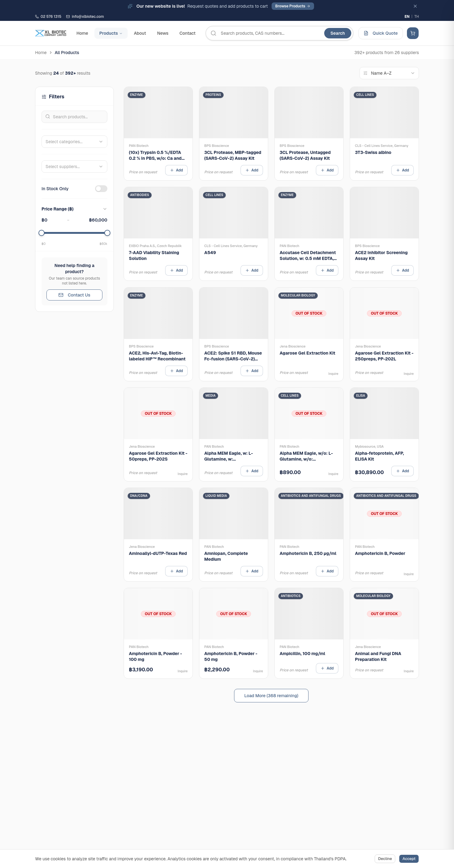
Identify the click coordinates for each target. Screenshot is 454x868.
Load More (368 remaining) (271, 696)
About (140, 33)
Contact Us (74, 295)
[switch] (101, 189)
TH (417, 17)
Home (82, 33)
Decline (385, 859)
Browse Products (293, 6)
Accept (409, 859)
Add (176, 170)
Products (111, 33)
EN (407, 17)
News (163, 33)
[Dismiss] (415, 6)
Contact (187, 33)
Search (338, 33)
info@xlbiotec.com (85, 17)
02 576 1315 (48, 17)
